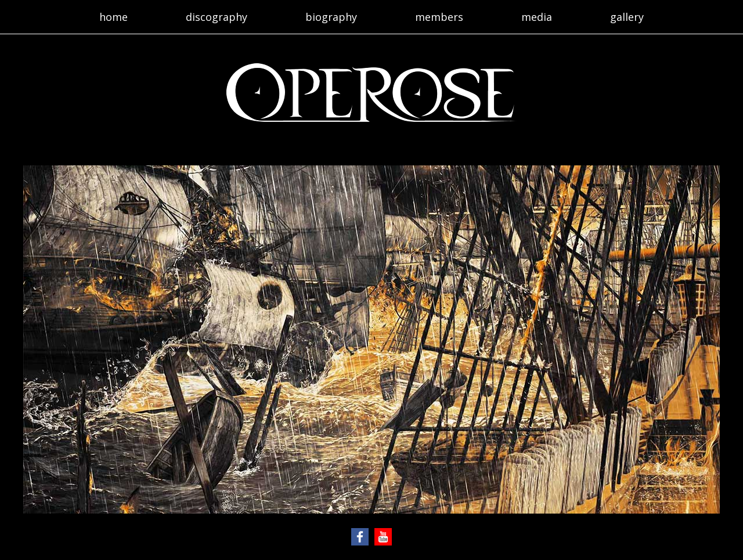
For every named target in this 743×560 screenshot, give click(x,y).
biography (331, 17)
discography (217, 17)
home (113, 17)
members (439, 17)
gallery (627, 17)
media (537, 17)
